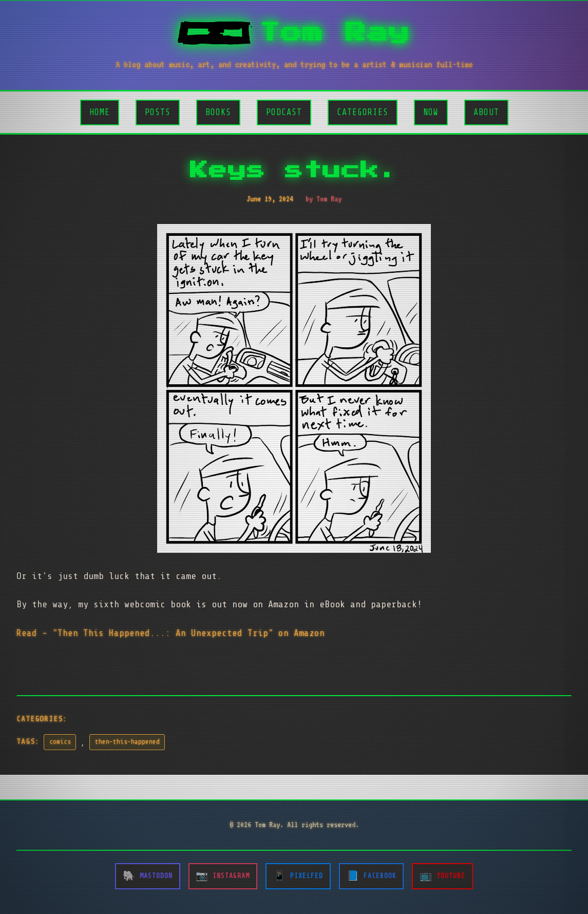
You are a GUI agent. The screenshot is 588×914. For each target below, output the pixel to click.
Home (100, 112)
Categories (363, 112)
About (486, 112)
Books (218, 112)
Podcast (284, 112)
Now (431, 112)
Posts (158, 112)
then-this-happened (127, 742)
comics (60, 742)
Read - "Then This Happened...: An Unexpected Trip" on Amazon (170, 633)
